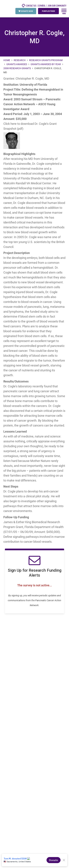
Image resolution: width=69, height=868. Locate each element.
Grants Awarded (17, 64)
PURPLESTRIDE (48, 11)
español (42, 6)
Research (20, 60)
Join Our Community (57, 6)
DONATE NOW (26, 11)
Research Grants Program (46, 60)
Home (7, 60)
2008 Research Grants (17, 68)
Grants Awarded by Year (46, 64)
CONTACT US (29, 6)
